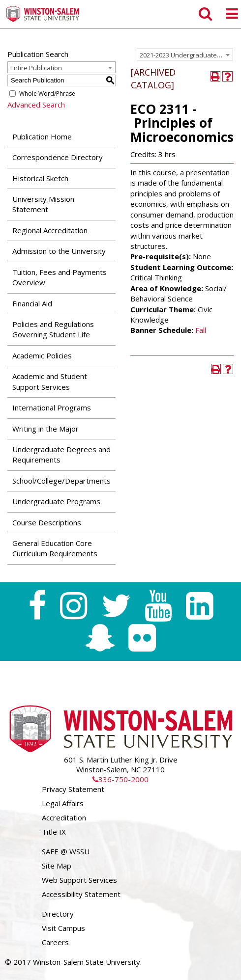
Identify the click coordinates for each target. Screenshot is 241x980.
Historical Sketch (40, 178)
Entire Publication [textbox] (36, 68)
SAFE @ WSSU (66, 851)
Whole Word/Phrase (47, 94)
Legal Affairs (63, 803)
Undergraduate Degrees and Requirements (61, 454)
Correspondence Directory (58, 157)
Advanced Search (36, 105)
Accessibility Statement (81, 894)
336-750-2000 (120, 779)
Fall (201, 330)
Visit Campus (63, 928)
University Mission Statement (43, 204)
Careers (55, 942)
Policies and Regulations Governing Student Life (53, 329)
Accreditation (64, 817)
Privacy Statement (73, 789)
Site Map (57, 866)
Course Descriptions (47, 522)
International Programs (52, 408)
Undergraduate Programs (56, 501)
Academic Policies (42, 355)
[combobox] (185, 54)
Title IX (54, 832)
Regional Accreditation (50, 230)
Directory (58, 914)
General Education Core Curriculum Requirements (55, 548)
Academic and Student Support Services (50, 381)
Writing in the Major (45, 429)
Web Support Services (79, 880)
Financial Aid (32, 303)
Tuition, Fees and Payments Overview (60, 277)
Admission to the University (59, 251)
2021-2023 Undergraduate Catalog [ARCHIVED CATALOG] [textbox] (186, 55)
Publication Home (42, 136)
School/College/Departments (61, 481)
